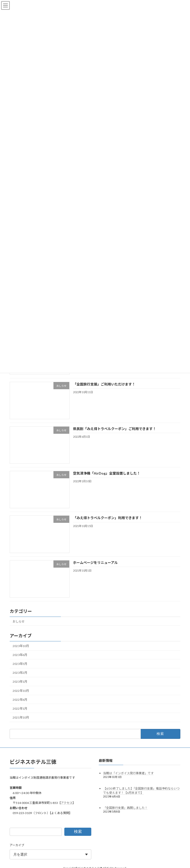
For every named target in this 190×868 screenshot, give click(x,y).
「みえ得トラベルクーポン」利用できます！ (108, 518)
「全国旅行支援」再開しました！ (125, 808)
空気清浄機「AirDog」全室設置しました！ (107, 473)
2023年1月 (20, 682)
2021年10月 (21, 717)
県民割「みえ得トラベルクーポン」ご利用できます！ (115, 429)
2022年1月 (20, 709)
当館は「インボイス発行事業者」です (128, 773)
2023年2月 (20, 673)
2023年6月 (20, 655)
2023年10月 (21, 646)
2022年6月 (20, 700)
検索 (78, 832)
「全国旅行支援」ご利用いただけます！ (104, 384)
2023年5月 (20, 664)
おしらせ (19, 621)
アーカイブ (17, 845)
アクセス (67, 803)
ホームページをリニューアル (95, 563)
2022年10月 (21, 690)
